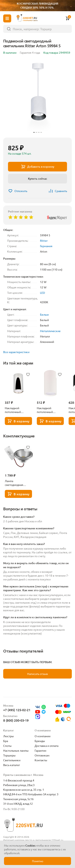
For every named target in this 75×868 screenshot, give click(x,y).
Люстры (8, 736)
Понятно (38, 861)
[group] (37, 97)
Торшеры (9, 755)
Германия (46, 246)
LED (42, 293)
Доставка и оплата (46, 746)
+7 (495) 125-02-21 (17, 710)
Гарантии (40, 750)
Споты (7, 746)
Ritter (44, 241)
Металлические (50, 331)
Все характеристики (16, 352)
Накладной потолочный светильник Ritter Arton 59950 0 (48, 410)
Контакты (41, 760)
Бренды (40, 741)
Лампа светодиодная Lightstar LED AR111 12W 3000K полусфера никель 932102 (18, 483)
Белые (44, 314)
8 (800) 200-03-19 (16, 720)
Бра (6, 741)
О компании (42, 736)
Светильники (12, 760)
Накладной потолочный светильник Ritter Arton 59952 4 (16, 410)
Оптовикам (42, 755)
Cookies (30, 845)
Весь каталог (12, 765)
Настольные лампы (16, 750)
